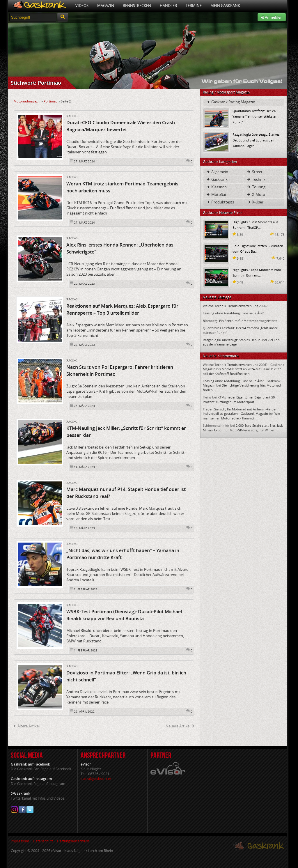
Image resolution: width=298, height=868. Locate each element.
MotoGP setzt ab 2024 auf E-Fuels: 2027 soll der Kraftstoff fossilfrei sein (242, 371)
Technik (256, 179)
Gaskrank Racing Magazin (230, 102)
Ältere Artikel (27, 726)
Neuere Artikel (180, 726)
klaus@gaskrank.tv (96, 779)
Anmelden (272, 17)
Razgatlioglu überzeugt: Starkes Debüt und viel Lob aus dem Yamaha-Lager (256, 140)
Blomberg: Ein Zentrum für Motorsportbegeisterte (240, 321)
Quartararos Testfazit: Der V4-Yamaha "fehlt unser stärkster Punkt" (255, 116)
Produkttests (220, 202)
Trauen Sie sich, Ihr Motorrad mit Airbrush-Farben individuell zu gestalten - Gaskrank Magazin (240, 411)
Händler (168, 6)
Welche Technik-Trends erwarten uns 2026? (235, 306)
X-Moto (256, 194)
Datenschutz (43, 841)
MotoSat (216, 194)
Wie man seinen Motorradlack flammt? (241, 416)
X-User (255, 202)
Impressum (20, 841)
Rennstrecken (137, 6)
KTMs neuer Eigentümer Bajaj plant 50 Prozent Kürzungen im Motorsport (239, 399)
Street (254, 172)
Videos (82, 6)
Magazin (106, 6)
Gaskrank (217, 179)
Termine (194, 6)
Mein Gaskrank (225, 6)
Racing (72, 116)
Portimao (51, 101)
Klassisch (216, 187)
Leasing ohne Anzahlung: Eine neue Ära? (233, 313)
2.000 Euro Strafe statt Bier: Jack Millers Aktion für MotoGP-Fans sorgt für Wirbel (243, 428)
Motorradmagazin (27, 101)
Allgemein (217, 172)
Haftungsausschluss (73, 841)
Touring (256, 187)
